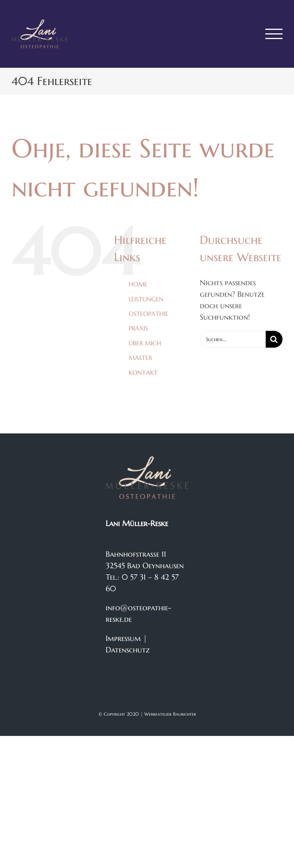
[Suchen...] (233, 339)
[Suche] (274, 339)
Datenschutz (128, 650)
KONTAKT (143, 373)
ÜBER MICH (145, 343)
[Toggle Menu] (274, 34)
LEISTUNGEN (146, 299)
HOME (138, 284)
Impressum (123, 638)
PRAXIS (138, 328)
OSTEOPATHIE (149, 314)
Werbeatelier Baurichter (170, 714)
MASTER (140, 358)
